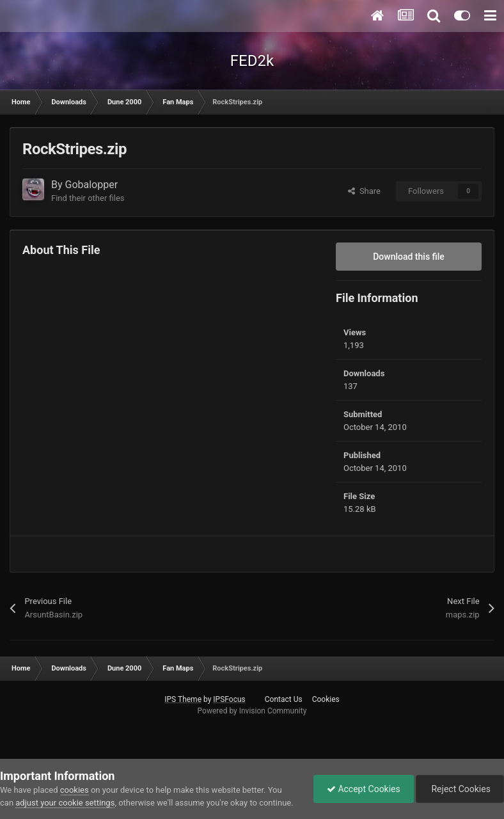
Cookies (326, 699)
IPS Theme (183, 699)
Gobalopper (92, 185)
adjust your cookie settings (65, 803)
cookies (75, 790)
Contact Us (284, 699)
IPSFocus (229, 699)
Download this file (409, 257)
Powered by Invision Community (252, 711)
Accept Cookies (364, 789)
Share (364, 191)
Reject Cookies (460, 789)
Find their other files (88, 198)
